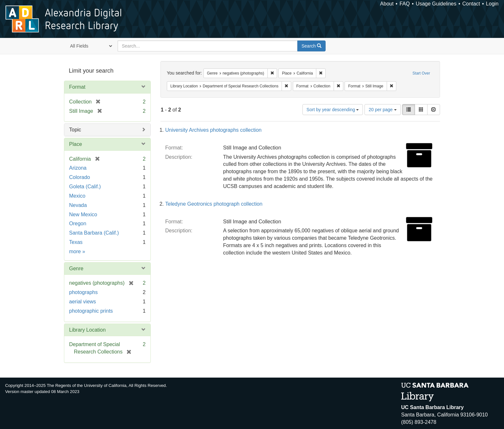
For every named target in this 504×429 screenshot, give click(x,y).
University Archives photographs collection (213, 130)
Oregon (78, 223)
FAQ (405, 4)
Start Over (421, 73)
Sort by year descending (333, 110)
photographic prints (91, 311)
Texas (76, 242)
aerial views (83, 302)
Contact (471, 4)
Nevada (78, 205)
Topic (75, 130)
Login (492, 4)
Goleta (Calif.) (85, 187)
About (387, 4)
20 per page (383, 110)
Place (76, 144)
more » (77, 251)
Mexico (77, 196)
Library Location (87, 330)
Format (77, 87)
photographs (83, 292)
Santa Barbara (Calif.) (94, 233)
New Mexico (83, 214)
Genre (76, 268)
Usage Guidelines (436, 4)
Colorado (80, 177)
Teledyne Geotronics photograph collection (214, 204)
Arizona (78, 168)
